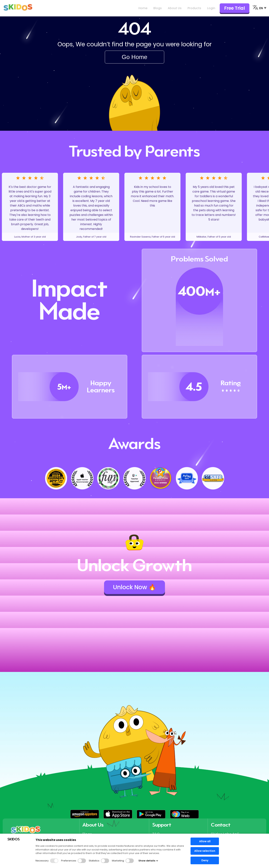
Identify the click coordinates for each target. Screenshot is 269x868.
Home (143, 8)
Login (211, 8)
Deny (205, 860)
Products (194, 8)
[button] (85, 814)
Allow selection (205, 851)
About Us (175, 8)
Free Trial (235, 8)
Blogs (158, 8)
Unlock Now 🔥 (134, 587)
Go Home (135, 57)
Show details (148, 861)
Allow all (205, 841)
